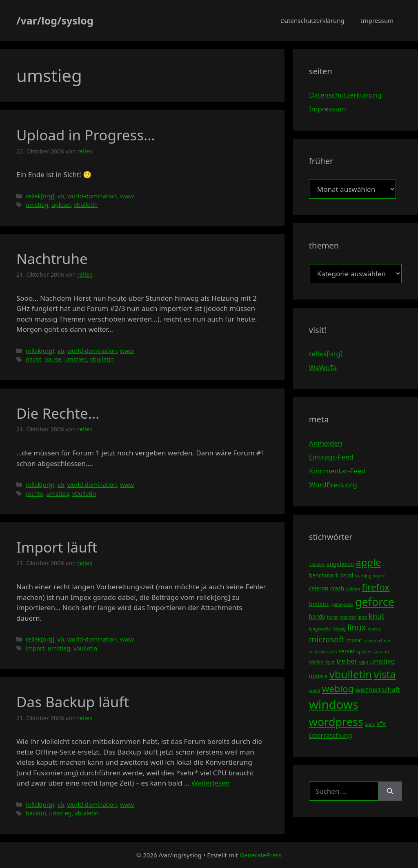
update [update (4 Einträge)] (318, 676)
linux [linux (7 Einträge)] (357, 627)
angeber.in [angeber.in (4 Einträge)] (340, 564)
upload (61, 205)
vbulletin (86, 205)
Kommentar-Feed (337, 471)
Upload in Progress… (86, 135)
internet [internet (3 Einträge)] (348, 617)
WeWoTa (323, 367)
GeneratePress (261, 855)
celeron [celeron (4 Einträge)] (319, 588)
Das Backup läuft (73, 702)
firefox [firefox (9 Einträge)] (376, 587)
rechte (34, 494)
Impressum (377, 20)
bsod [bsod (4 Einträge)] (347, 575)
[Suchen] (390, 791)
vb (61, 196)
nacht (33, 359)
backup (36, 813)
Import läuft (57, 547)
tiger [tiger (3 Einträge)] (330, 662)
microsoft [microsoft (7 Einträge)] (327, 639)
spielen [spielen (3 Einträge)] (364, 652)
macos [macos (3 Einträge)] (375, 629)
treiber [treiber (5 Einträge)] (347, 661)
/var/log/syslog (55, 20)
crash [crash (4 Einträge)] (337, 588)
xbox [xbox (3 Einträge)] (370, 724)
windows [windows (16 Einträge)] (334, 704)
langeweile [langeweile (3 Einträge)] (320, 629)
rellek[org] (40, 196)
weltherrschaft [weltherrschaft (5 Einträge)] (378, 690)
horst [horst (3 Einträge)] (332, 617)
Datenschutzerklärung (312, 20)
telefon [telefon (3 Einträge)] (316, 662)
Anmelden (326, 443)
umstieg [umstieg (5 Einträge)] (382, 661)
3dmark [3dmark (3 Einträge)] (317, 564)
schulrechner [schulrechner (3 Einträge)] (377, 641)
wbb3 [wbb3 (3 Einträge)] (315, 690)
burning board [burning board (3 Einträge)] (370, 576)
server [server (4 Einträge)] (347, 651)
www (127, 196)
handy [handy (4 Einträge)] (317, 616)
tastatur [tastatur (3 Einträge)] (381, 652)
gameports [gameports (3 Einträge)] (342, 604)
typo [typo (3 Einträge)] (364, 662)
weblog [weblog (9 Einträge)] (338, 689)
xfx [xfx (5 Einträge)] (381, 724)
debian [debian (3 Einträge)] (353, 589)
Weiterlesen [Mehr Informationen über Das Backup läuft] (211, 783)
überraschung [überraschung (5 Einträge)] (330, 735)
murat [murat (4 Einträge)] (354, 640)
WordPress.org (333, 485)
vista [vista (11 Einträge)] (385, 674)
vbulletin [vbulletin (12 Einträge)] (351, 674)
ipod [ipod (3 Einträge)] (362, 617)
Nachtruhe (52, 259)
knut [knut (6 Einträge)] (377, 616)
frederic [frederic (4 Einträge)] (319, 604)
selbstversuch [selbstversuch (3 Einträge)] (323, 652)
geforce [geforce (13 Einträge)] (375, 602)
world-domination (92, 196)
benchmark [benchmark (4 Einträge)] (324, 575)
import (35, 648)
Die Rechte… (58, 413)
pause (53, 359)
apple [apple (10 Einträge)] (368, 562)
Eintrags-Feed (331, 457)
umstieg (37, 205)
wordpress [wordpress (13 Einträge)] (336, 722)
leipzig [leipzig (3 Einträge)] (339, 629)
